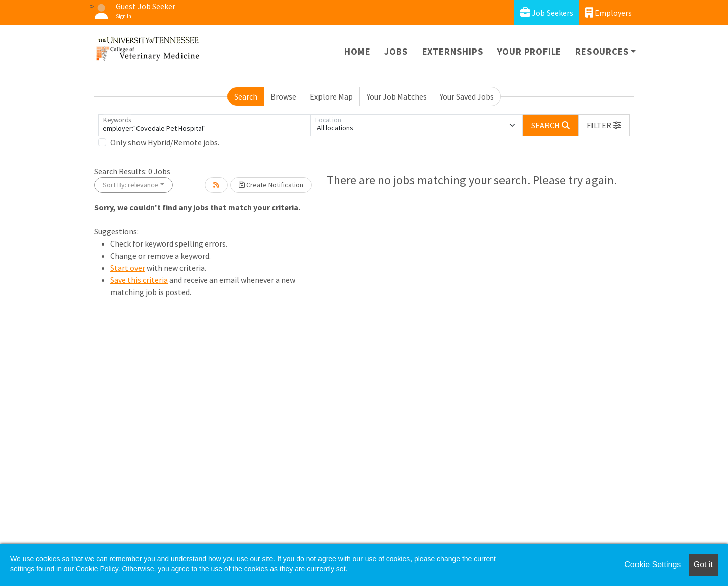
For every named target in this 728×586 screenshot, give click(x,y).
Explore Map (331, 96)
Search (246, 96)
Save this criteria (139, 280)
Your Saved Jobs (467, 96)
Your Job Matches (397, 96)
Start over (128, 268)
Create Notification (271, 185)
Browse (283, 96)
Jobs (396, 51)
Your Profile (530, 51)
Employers (609, 12)
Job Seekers (547, 12)
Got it (703, 565)
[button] (604, 125)
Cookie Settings (653, 565)
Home (357, 51)
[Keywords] (204, 125)
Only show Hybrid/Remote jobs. (165, 142)
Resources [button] (602, 51)
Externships (453, 51)
